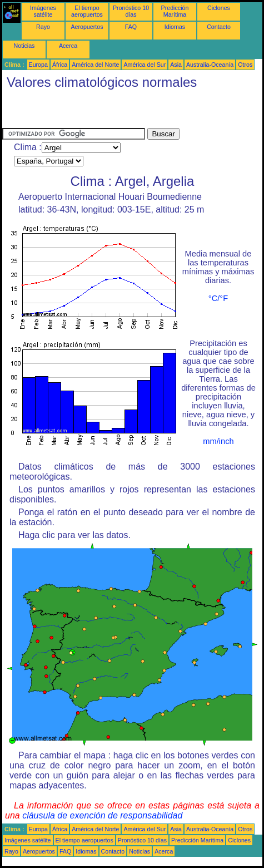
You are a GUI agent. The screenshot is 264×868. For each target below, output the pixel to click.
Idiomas (175, 27)
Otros (245, 65)
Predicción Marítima (175, 11)
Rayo (43, 27)
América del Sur (145, 65)
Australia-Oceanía (210, 65)
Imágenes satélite (43, 11)
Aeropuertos (87, 27)
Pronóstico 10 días (131, 11)
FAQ (131, 27)
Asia (176, 65)
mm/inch (218, 441)
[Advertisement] (132, 111)
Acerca (68, 46)
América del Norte (95, 65)
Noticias (24, 46)
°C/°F (218, 298)
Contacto (219, 27)
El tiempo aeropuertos (87, 11)
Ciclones (219, 8)
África (60, 65)
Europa (38, 65)
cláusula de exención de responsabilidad (102, 815)
